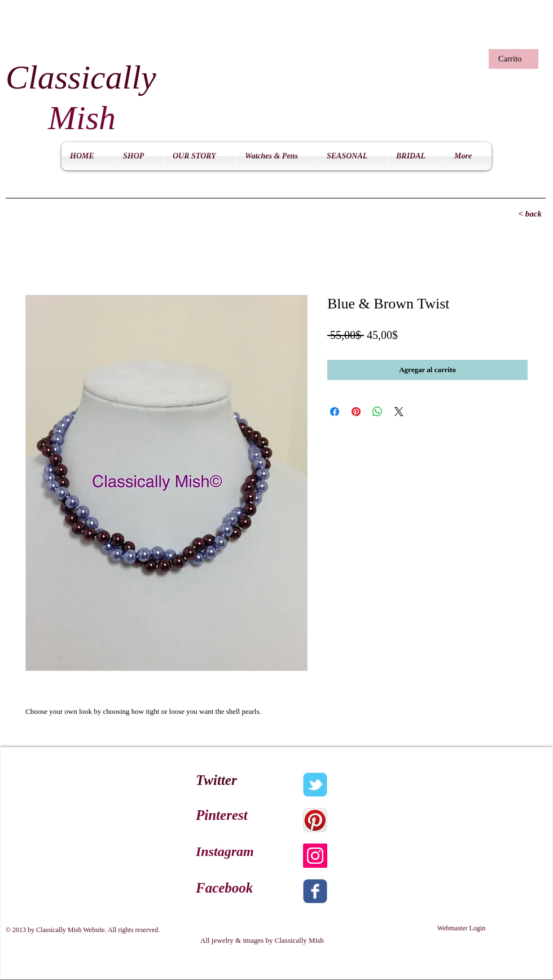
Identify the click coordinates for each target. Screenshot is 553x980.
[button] (512, 59)
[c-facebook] (315, 891)
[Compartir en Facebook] (335, 412)
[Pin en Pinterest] (356, 412)
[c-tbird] (315, 785)
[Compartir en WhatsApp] (378, 412)
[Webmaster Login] (461, 929)
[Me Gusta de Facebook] (403, 34)
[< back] (508, 214)
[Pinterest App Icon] (315, 820)
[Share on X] (399, 412)
